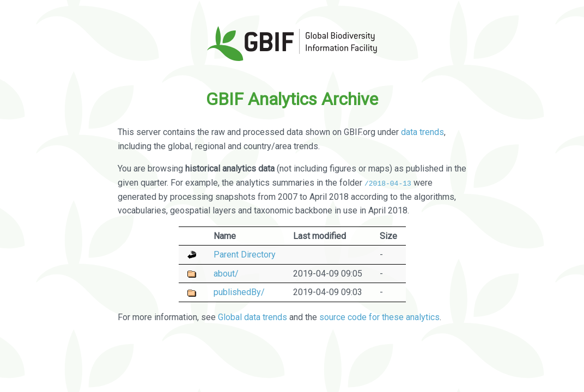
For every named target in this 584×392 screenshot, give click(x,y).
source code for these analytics (379, 317)
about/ (226, 273)
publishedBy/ (239, 292)
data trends (422, 132)
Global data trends (253, 317)
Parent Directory (245, 255)
